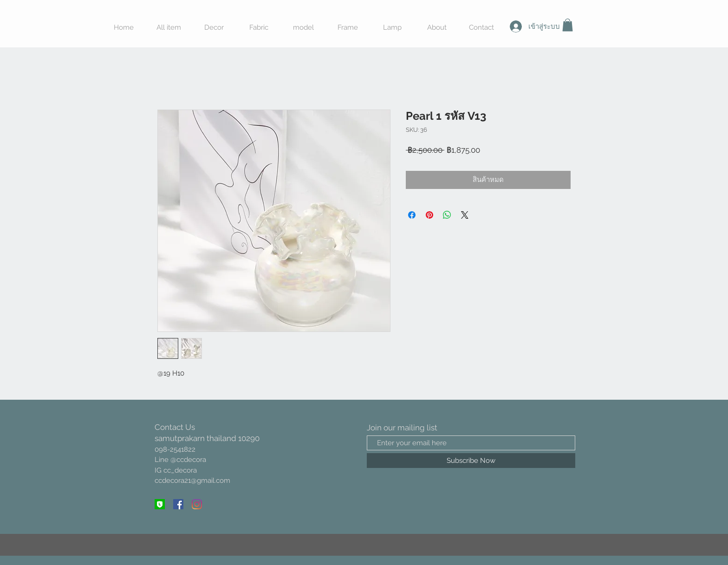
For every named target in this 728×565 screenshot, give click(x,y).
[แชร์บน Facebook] (412, 215)
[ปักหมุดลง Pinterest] (429, 215)
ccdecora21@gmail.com (192, 481)
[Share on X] (465, 215)
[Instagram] (197, 504)
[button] (568, 25)
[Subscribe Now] (471, 461)
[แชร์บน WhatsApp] (447, 215)
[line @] (160, 504)
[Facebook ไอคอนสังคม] (178, 504)
